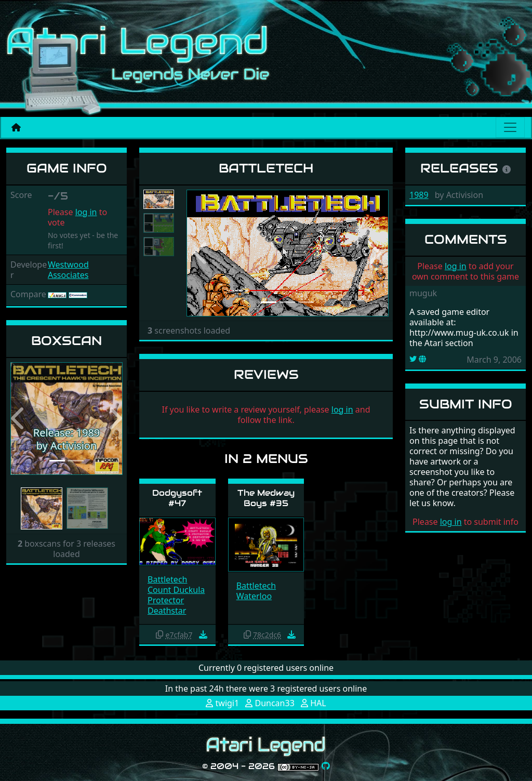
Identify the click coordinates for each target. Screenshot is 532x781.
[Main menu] (510, 127)
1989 (419, 195)
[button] (19, 419)
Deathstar (167, 611)
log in (86, 212)
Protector (166, 600)
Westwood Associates (68, 270)
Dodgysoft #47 (177, 498)
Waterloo (254, 596)
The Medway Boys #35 (266, 498)
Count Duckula (176, 590)
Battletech (167, 579)
